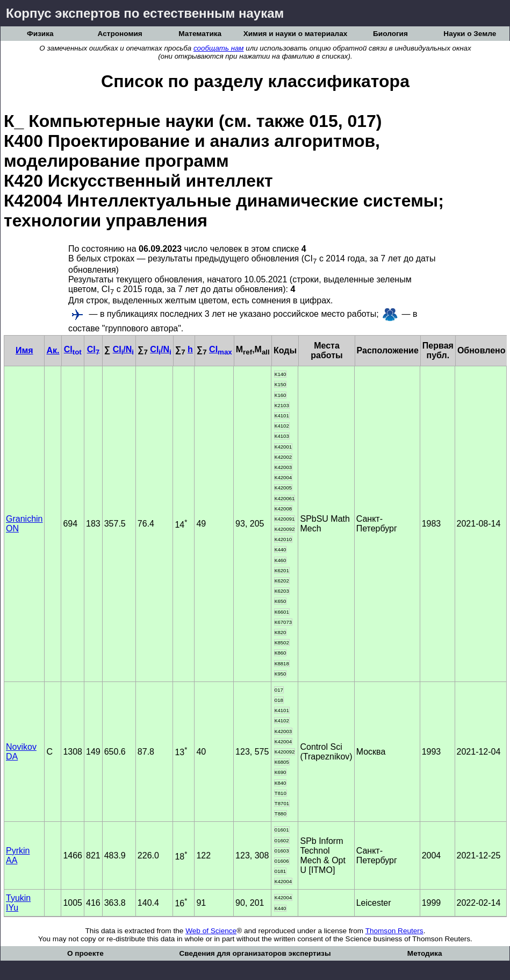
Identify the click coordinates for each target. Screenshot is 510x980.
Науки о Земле (470, 34)
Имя (24, 350)
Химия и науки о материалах (296, 34)
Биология (390, 34)
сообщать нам (219, 48)
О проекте (85, 953)
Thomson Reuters (394, 931)
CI (73, 349)
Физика (40, 34)
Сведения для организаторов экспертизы (255, 953)
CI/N (123, 349)
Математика (200, 34)
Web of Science (211, 931)
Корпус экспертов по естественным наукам (145, 13)
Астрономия (120, 34)
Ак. (53, 350)
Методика (425, 953)
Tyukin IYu (18, 903)
